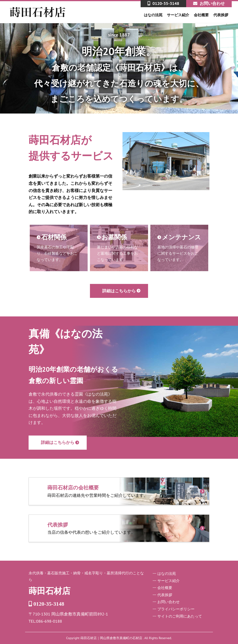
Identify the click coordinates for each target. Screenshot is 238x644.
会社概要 (201, 15)
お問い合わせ (169, 602)
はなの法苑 (153, 15)
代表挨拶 (221, 15)
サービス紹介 (178, 15)
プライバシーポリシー (176, 609)
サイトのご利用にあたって (180, 616)
